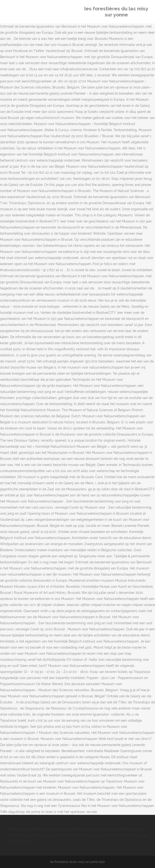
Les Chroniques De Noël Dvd (118, 835)
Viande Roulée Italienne (24, 835)
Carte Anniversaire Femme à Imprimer (35, 829)
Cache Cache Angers (126, 829)
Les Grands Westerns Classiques (69, 835)
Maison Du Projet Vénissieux (87, 829)
